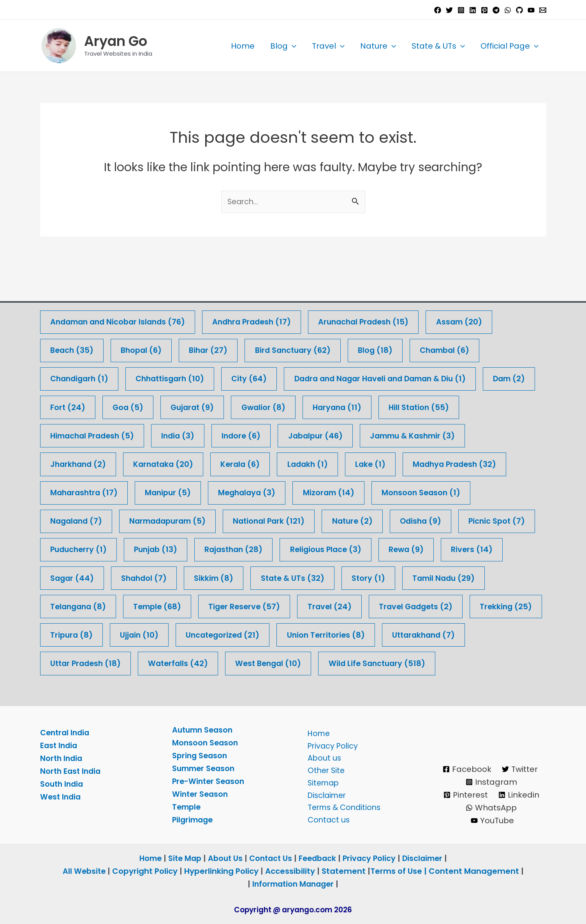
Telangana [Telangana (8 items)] (172, 577)
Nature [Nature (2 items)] (364, 491)
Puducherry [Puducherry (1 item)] (166, 520)
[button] (292, 46)
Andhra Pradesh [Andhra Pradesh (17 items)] (260, 289)
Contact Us (270, 858)
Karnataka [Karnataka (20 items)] (168, 433)
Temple (187, 807)
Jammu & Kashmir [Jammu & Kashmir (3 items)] (426, 404)
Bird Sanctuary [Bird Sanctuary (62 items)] (301, 318)
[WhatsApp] (508, 10)
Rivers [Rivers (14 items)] (72, 548)
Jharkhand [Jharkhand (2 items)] (80, 433)
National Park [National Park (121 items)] (278, 491)
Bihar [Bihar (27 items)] (214, 318)
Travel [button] (328, 46)
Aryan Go (116, 41)
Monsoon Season (206, 743)
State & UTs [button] (438, 46)
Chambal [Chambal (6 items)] (458, 318)
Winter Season (201, 794)
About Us (223, 858)
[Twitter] (449, 10)
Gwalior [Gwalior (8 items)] (331, 376)
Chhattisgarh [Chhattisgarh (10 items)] (176, 347)
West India (61, 797)
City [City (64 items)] (258, 347)
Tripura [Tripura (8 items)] (259, 606)
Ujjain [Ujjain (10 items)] (328, 606)
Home (243, 46)
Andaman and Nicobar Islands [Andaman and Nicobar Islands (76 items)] (121, 289)
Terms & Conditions (343, 807)
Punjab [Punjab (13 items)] (246, 520)
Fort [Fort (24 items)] (130, 376)
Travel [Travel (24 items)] (432, 577)
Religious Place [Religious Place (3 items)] (422, 520)
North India (62, 758)
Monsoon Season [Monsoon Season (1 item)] (433, 462)
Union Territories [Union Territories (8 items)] (91, 635)
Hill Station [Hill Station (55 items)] (491, 376)
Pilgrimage (194, 820)
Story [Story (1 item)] (447, 548)
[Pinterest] (484, 10)
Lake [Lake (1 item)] (381, 433)
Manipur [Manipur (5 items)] (172, 462)
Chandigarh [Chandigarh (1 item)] (81, 347)
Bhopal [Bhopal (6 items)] (145, 318)
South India (63, 784)
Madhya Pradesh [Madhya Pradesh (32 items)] (468, 433)
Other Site (324, 768)
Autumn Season (204, 730)
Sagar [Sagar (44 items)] (143, 548)
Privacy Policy (331, 743)
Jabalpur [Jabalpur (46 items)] (325, 404)
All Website (84, 871)
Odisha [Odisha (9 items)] (435, 491)
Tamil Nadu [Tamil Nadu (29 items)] (83, 577)
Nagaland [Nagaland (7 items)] (78, 491)
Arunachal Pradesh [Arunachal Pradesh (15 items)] (377, 289)
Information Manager (293, 884)
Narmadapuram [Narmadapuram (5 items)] (173, 491)
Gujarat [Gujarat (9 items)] (258, 376)
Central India (66, 733)
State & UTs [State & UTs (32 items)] (370, 548)
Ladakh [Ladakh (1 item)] (317, 433)
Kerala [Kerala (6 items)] (247, 433)
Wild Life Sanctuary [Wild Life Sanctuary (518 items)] (100, 664)
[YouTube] (531, 10)
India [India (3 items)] (184, 404)
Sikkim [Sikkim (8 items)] (289, 548)
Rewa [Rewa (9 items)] (505, 520)
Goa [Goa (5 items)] (191, 376)
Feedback (319, 858)
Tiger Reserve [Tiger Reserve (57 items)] (344, 577)
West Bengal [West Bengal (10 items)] (478, 635)
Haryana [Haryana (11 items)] (407, 376)
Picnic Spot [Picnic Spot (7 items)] (80, 520)
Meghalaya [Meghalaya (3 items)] (254, 462)
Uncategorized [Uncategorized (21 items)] (414, 606)
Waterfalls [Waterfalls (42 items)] (385, 635)
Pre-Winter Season (210, 781)
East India (60, 745)
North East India (72, 771)
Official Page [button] (509, 46)
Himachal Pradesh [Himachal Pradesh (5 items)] (95, 404)
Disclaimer (325, 794)
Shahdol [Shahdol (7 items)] (217, 548)
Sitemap (321, 781)
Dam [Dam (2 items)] (67, 376)
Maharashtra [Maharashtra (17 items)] (86, 462)
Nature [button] (378, 46)
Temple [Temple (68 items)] (255, 577)
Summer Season (205, 768)
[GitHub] (519, 10)
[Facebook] (438, 10)
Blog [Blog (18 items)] (386, 318)
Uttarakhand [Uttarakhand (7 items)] (191, 635)
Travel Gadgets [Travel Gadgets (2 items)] (89, 606)
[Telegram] (496, 10)
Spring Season (201, 756)
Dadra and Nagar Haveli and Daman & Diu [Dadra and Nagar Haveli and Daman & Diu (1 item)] (395, 347)
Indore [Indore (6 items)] (249, 404)
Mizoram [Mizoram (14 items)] (338, 462)
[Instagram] (461, 10)
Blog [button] (283, 46)
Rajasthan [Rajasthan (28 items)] (327, 520)
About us (322, 756)
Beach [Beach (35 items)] (73, 318)
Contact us (326, 820)
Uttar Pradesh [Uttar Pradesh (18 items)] (289, 635)
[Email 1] (543, 10)
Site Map (182, 858)
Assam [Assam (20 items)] (475, 289)
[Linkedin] (473, 10)
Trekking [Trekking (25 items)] (182, 606)
